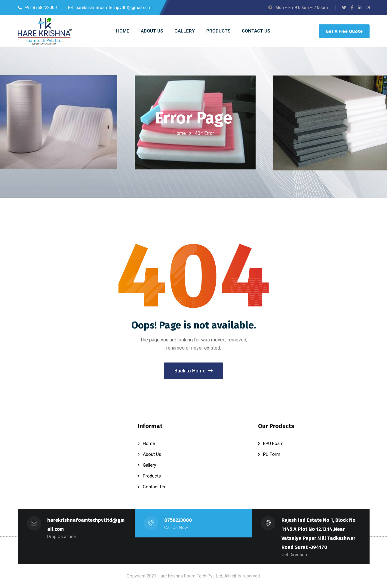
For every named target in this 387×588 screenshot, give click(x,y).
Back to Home (193, 371)
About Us (152, 454)
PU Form (272, 454)
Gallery (149, 465)
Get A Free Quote (344, 31)
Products (152, 476)
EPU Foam (273, 443)
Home (180, 133)
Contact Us (154, 487)
